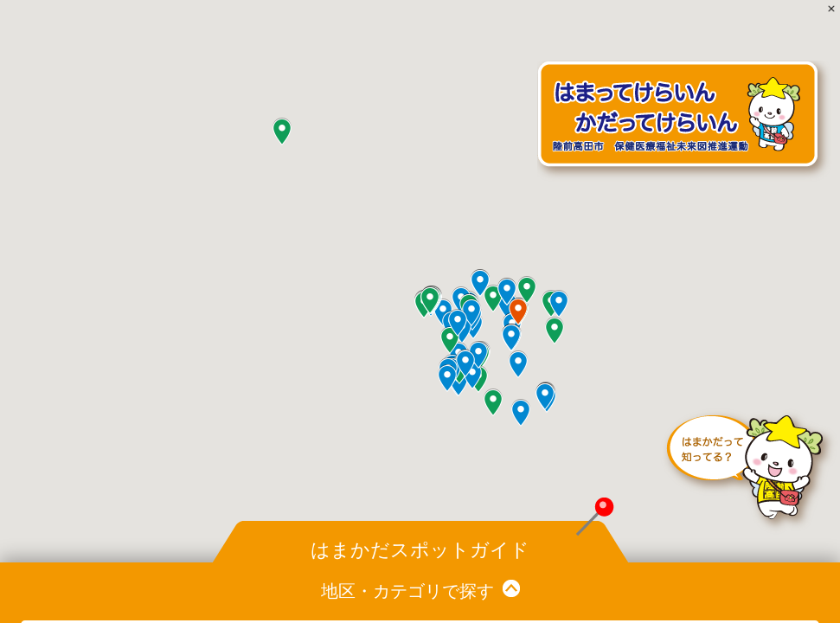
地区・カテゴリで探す (407, 591)
